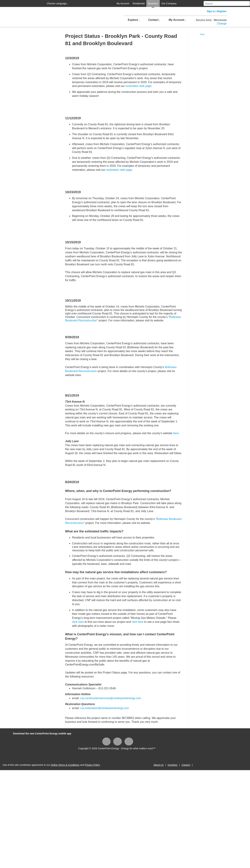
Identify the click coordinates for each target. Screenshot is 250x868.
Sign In (211, 11)
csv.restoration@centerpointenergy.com (105, 708)
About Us (159, 765)
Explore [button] (134, 20)
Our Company (169, 3)
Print (202, 35)
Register (222, 11)
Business (153, 3)
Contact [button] (154, 20)
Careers (186, 765)
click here (78, 622)
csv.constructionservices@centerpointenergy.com (111, 698)
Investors (172, 765)
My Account (123, 3)
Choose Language (57, 4)
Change (222, 24)
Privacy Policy (92, 765)
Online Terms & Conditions (65, 765)
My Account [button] (177, 20)
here (176, 433)
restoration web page (138, 86)
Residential (139, 3)
